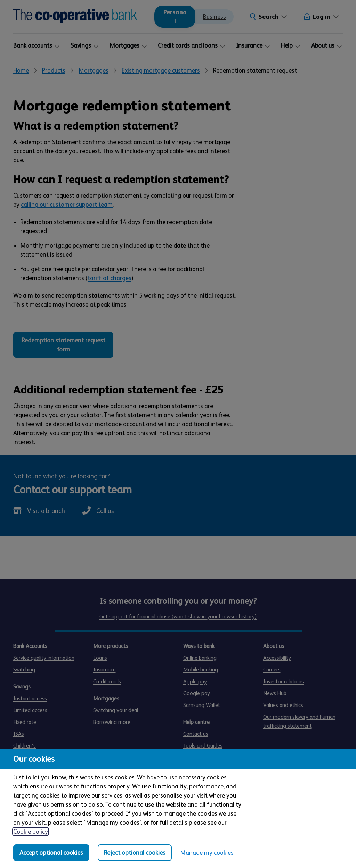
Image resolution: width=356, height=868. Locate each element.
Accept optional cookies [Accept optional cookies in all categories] (51, 853)
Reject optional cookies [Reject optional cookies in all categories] (135, 853)
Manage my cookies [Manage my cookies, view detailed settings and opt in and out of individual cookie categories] (207, 853)
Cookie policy (31, 832)
